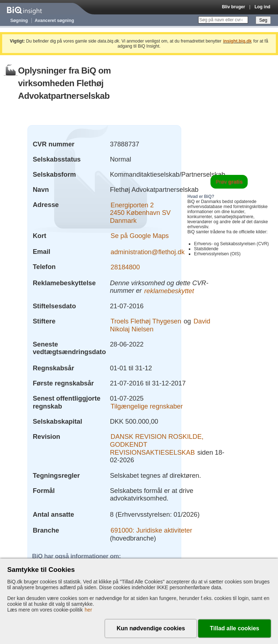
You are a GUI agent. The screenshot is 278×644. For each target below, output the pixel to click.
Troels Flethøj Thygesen (146, 321)
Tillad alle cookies (234, 628)
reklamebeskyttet (169, 290)
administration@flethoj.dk (147, 252)
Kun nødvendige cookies (151, 628)
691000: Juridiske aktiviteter (151, 530)
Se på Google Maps (140, 236)
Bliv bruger (234, 7)
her (88, 610)
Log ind (262, 7)
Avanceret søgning (54, 21)
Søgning (19, 21)
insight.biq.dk (237, 41)
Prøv (229, 182)
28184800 (125, 267)
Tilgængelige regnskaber (147, 406)
